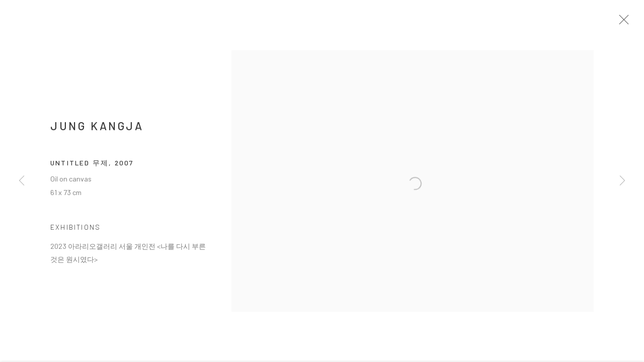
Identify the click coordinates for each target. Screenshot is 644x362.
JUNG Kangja (97, 129)
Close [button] (627, 23)
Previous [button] (22, 181)
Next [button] (622, 181)
